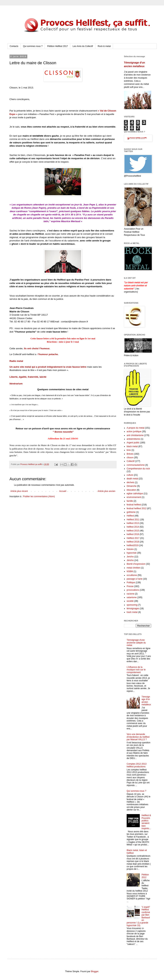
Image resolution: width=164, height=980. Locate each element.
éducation (131, 490)
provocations (133, 590)
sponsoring (132, 605)
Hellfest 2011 (133, 520)
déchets (130, 482)
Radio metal (16, 361)
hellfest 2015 (133, 531)
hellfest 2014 (133, 527)
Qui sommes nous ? (33, 46)
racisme (130, 594)
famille (130, 501)
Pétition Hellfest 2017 (57, 46)
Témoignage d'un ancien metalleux (146, 701)
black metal (132, 446)
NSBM (130, 571)
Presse (130, 586)
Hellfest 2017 (133, 538)
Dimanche (132, 486)
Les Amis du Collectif (83, 46)
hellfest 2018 (133, 542)
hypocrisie (132, 553)
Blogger (95, 971)
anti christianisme (135, 435)
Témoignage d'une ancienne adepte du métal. (136, 643)
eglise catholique (135, 494)
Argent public (133, 443)
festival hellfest (134, 505)
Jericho (130, 557)
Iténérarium (16, 384)
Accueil (63, 491)
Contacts (14, 46)
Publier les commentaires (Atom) (39, 496)
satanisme (132, 597)
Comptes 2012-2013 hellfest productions (137, 765)
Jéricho (130, 560)
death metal (132, 479)
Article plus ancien (107, 491)
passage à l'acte (134, 579)
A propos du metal (135, 428)
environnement (134, 497)
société (130, 601)
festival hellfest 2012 (137, 508)
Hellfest (130, 516)
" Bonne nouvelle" (63, 432)
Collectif (131, 461)
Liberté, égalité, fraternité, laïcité (28, 377)
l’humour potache (48, 354)
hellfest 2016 (133, 534)
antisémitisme (133, 439)
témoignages (133, 609)
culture (130, 475)
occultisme (132, 575)
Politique (131, 583)
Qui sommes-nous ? (136, 791)
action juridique (134, 432)
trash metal (132, 612)
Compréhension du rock (138, 469)
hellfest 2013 (133, 523)
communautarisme (136, 465)
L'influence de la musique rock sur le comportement (136, 670)
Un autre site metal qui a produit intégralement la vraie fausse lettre (48, 367)
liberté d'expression (136, 564)
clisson (130, 458)
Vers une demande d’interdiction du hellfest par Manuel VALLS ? (138, 737)
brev (129, 450)
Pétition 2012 (145, 876)
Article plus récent (19, 491)
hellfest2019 (133, 545)
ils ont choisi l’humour (37, 348)
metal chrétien (133, 568)
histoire (130, 549)
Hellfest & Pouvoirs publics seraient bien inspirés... (146, 822)
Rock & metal (104, 46)
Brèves (130, 454)
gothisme (131, 512)
